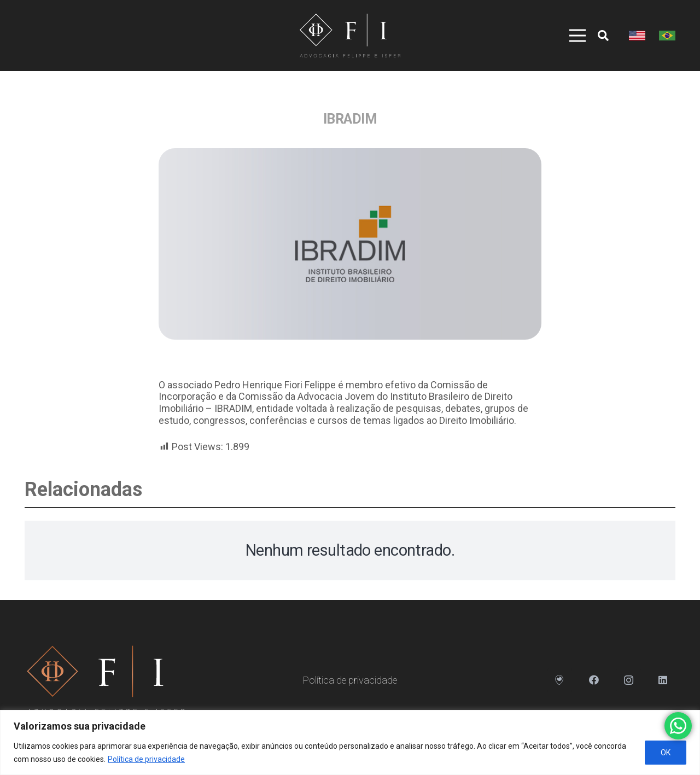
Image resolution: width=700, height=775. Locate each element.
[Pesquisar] (603, 36)
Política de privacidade (146, 759)
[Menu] (571, 36)
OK (666, 753)
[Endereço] (560, 680)
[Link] (350, 36)
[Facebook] (594, 680)
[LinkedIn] (663, 680)
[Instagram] (629, 680)
